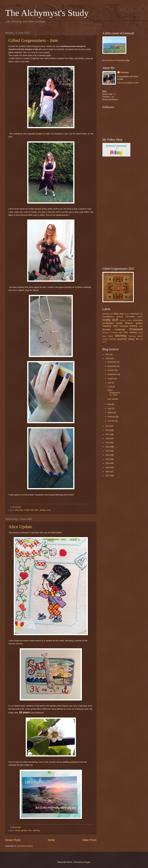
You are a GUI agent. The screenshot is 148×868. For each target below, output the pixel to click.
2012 (108, 455)
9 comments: (16, 507)
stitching (36, 830)
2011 (108, 459)
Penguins (106, 333)
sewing (42, 510)
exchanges (108, 323)
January (111, 421)
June (110, 387)
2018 (108, 430)
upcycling (122, 339)
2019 (108, 426)
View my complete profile (128, 83)
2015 (108, 443)
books (127, 314)
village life (133, 339)
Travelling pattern (136, 336)
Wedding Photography (116, 60)
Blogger (87, 862)
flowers (129, 323)
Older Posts (89, 840)
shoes (140, 333)
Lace (141, 326)
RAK (121, 333)
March (111, 413)
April (110, 408)
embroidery (138, 320)
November (112, 366)
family (18, 830)
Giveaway (124, 326)
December (112, 362)
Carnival (134, 314)
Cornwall (130, 316)
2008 (108, 472)
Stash (111, 336)
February (112, 417)
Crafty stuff (29, 510)
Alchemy (106, 314)
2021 (108, 354)
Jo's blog (31, 52)
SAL (30, 830)
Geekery (107, 326)
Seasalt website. (16, 644)
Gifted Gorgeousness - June (33, 40)
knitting (133, 326)
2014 (108, 447)
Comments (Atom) (25, 846)
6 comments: (16, 827)
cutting (129, 320)
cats (141, 314)
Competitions (108, 317)
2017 (108, 434)
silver (49, 510)
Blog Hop (19, 510)
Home (51, 840)
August (111, 378)
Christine (125, 72)
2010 (108, 463)
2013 (108, 451)
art (112, 314)
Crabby (140, 317)
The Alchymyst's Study (47, 13)
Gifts (36, 510)
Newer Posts (13, 840)
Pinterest (114, 333)
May (110, 404)
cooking (120, 317)
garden (24, 830)
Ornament (136, 329)
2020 (108, 358)
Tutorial (112, 339)
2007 (108, 476)
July (110, 383)
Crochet (123, 320)
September (113, 374)
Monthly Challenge (114, 329)
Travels (105, 339)
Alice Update (20, 527)
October (111, 370)
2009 (108, 467)
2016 (108, 438)
